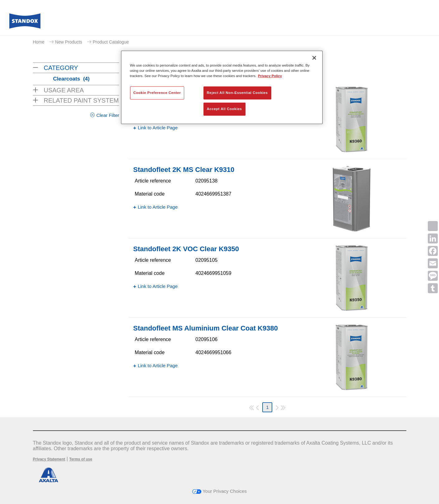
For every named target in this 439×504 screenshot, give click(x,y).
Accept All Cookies (224, 109)
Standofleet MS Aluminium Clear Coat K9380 (205, 328)
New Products (69, 42)
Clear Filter (108, 115)
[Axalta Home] (25, 23)
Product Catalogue (111, 42)
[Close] (314, 58)
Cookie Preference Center (157, 93)
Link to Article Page (158, 128)
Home (39, 42)
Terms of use (81, 459)
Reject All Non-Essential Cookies (237, 93)
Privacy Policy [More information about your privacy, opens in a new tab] (270, 76)
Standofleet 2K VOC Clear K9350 (186, 249)
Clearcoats (71, 79)
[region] (222, 87)
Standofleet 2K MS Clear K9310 (184, 170)
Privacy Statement (49, 459)
